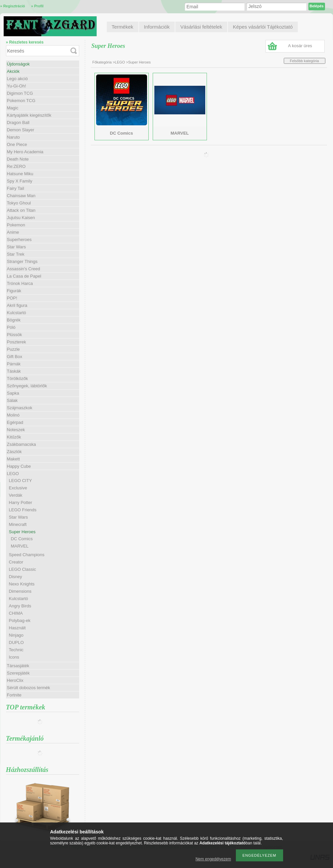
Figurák (14, 291)
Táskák (14, 371)
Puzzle (13, 349)
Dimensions (20, 591)
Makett (13, 459)
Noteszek (16, 430)
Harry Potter (21, 502)
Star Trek (16, 254)
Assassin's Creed (24, 269)
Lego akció (17, 79)
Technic (16, 650)
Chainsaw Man (21, 196)
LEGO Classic (23, 569)
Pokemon (16, 225)
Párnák (14, 364)
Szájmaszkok (20, 408)
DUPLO (16, 642)
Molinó (13, 415)
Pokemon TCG (21, 101)
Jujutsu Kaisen (21, 218)
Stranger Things (22, 261)
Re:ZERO (16, 166)
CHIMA (16, 613)
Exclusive (18, 488)
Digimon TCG (20, 93)
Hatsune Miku (20, 174)
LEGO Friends (23, 510)
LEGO (120, 62)
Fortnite (14, 695)
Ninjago (16, 635)
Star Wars (16, 247)
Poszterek (17, 342)
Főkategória (102, 62)
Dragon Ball (18, 123)
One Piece (17, 144)
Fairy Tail (16, 188)
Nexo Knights (22, 584)
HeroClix (15, 680)
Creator (16, 562)
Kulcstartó (17, 313)
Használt (17, 628)
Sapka (13, 393)
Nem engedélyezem (213, 859)
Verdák (16, 495)
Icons (14, 657)
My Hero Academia (25, 152)
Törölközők (18, 378)
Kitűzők (14, 437)
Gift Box (15, 357)
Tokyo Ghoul (19, 203)
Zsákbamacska (21, 444)
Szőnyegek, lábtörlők (27, 386)
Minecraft (18, 524)
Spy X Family (20, 181)
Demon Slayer (21, 130)
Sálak (12, 400)
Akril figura (17, 305)
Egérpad (15, 422)
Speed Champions (27, 555)
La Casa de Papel (24, 276)
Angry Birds (20, 606)
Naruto (13, 137)
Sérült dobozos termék (29, 688)
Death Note (18, 159)
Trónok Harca (20, 283)
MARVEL (20, 546)
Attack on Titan (21, 210)
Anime (13, 232)
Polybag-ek (20, 620)
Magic (13, 108)
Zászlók (14, 452)
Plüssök (15, 335)
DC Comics (22, 539)
